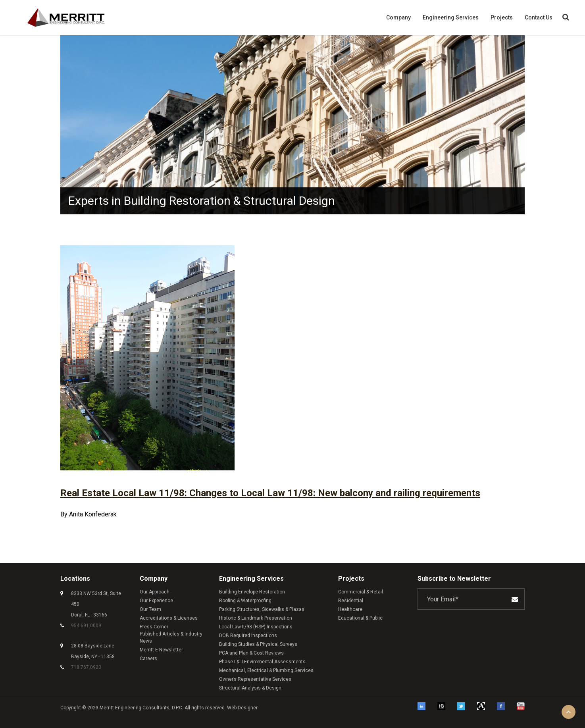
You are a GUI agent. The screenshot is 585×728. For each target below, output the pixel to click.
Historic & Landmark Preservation (256, 618)
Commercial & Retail (361, 591)
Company (398, 17)
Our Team (150, 609)
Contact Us (539, 17)
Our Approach (155, 591)
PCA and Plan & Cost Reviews (251, 653)
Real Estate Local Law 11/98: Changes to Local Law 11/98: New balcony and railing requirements (270, 493)
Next (531, 127)
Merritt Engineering (121, 707)
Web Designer (242, 707)
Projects (502, 17)
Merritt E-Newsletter (161, 649)
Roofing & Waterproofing (245, 600)
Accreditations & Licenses (169, 618)
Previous (54, 127)
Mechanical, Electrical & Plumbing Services (266, 670)
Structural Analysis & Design (250, 688)
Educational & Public (360, 618)
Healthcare (350, 609)
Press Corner (154, 626)
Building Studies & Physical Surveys (258, 644)
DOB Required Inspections (248, 635)
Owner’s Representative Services (255, 679)
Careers (148, 658)
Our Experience (156, 600)
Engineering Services (451, 17)
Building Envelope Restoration (252, 591)
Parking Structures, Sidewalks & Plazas (262, 609)
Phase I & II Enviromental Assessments (262, 661)
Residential (351, 600)
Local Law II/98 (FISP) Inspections (256, 626)
